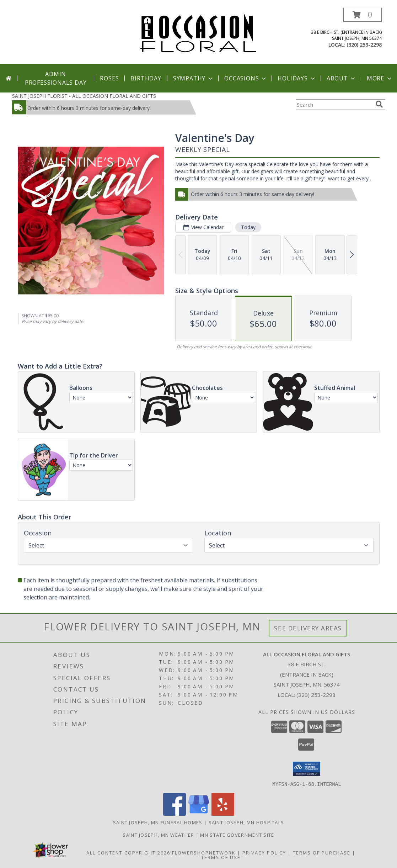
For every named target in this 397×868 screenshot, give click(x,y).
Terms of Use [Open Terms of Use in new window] (221, 857)
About (342, 78)
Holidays (297, 78)
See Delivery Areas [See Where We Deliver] (308, 628)
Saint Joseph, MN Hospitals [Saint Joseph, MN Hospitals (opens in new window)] (246, 822)
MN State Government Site (237, 835)
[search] (379, 104)
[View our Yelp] (223, 813)
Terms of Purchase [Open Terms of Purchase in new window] (322, 852)
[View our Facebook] (175, 813)
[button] (363, 15)
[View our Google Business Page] (199, 813)
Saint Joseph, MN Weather (158, 835)
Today (248, 227)
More (380, 78)
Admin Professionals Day (56, 78)
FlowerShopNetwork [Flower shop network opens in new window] (204, 852)
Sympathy (194, 78)
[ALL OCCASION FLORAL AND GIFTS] (198, 32)
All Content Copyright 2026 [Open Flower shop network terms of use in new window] (128, 852)
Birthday (146, 78)
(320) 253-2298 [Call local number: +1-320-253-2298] (364, 45)
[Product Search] (334, 105)
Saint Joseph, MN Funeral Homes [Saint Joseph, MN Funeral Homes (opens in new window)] (158, 822)
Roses (109, 78)
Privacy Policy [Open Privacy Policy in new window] (264, 852)
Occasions (246, 78)
